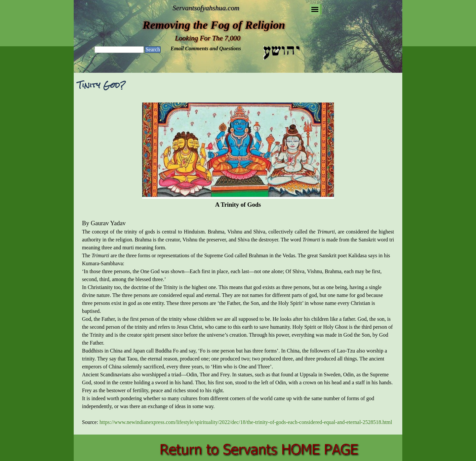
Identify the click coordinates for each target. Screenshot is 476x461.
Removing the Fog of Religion (214, 25)
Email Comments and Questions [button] (206, 48)
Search (153, 49)
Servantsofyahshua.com (206, 8)
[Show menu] (315, 9)
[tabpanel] (238, 264)
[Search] (119, 50)
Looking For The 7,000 (208, 38)
